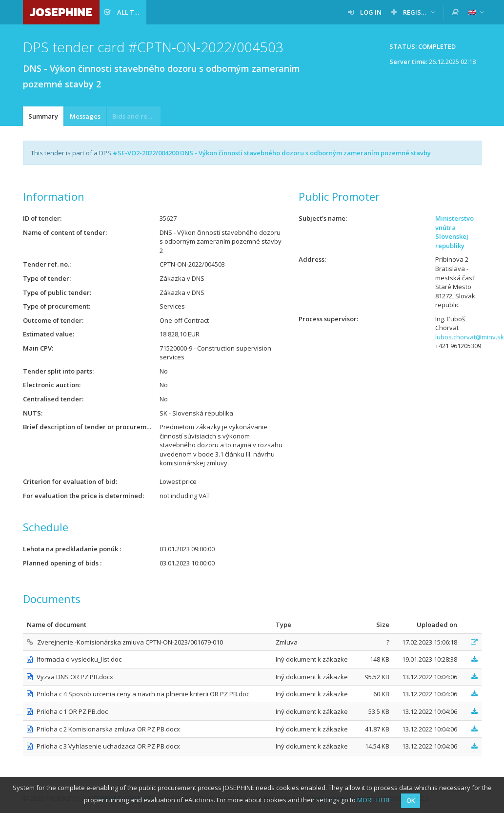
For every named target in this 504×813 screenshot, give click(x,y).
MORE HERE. (375, 800)
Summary (43, 116)
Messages (85, 116)
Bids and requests (136, 116)
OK (411, 801)
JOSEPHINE (61, 12)
